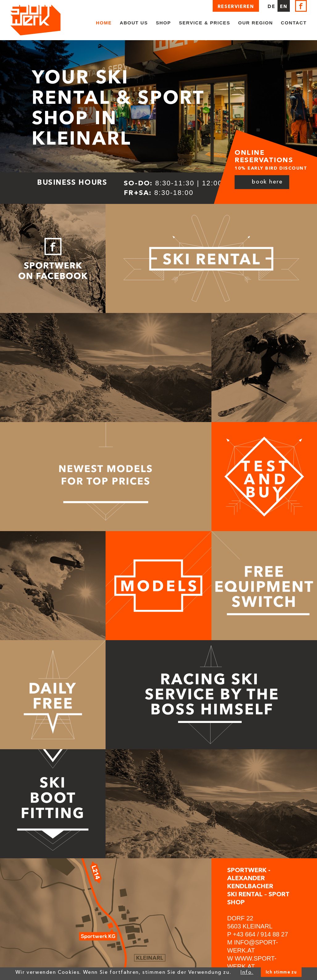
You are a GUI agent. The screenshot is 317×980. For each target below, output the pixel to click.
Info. (247, 972)
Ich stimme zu (281, 972)
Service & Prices (205, 23)
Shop (163, 23)
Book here (267, 182)
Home (104, 23)
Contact (294, 23)
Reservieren (236, 6)
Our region (256, 23)
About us (134, 23)
